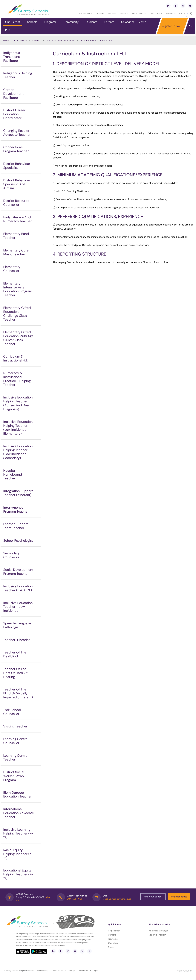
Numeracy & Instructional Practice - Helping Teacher (17, 379)
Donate (124, 13)
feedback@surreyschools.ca (117, 899)
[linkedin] (168, 6)
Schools (32, 22)
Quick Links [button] (139, 13)
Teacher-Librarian (17, 640)
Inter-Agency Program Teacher (16, 509)
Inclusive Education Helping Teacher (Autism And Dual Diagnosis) (18, 403)
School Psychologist (18, 541)
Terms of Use (58, 971)
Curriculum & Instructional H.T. (15, 358)
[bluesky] (190, 6)
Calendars (113, 943)
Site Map (71, 971)
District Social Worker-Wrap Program (14, 776)
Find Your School (153, 897)
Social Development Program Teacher (18, 572)
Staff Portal (84, 971)
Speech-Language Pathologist (17, 625)
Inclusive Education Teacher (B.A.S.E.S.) (18, 588)
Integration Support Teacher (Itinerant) (18, 493)
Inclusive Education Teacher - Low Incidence (18, 607)
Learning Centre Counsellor (15, 741)
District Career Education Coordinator (14, 114)
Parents (109, 22)
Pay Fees (112, 13)
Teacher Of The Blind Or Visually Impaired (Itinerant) (18, 693)
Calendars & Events (134, 22)
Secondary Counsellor (11, 555)
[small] (179, 13)
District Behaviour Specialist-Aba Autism (17, 184)
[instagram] (183, 6)
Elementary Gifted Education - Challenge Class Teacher (17, 314)
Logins (95, 971)
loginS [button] (171, 13)
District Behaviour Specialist (17, 166)
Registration (114, 931)
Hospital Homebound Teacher (13, 474)
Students (91, 22)
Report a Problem (157, 935)
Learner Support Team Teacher (16, 526)
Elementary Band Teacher (16, 236)
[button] (190, 26)
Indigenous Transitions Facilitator (12, 57)
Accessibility (85, 13)
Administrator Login (159, 931)
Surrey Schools (12, 971)
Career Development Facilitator (13, 94)
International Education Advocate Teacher (19, 813)
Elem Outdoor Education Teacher (17, 794)
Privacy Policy (42, 971)
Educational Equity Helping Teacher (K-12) (18, 874)
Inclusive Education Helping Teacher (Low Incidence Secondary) (18, 452)
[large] (184, 13)
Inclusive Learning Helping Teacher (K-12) (18, 833)
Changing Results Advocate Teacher (17, 133)
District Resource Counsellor (16, 203)
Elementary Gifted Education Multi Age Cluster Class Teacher (18, 338)
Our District (13, 22)
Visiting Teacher (15, 726)
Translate (156, 13)
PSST (8, 30)
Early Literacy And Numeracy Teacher (18, 219)
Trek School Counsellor (12, 712)
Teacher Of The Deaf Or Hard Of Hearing (15, 673)
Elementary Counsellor (12, 269)
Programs (50, 22)
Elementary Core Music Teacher (16, 252)
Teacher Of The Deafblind (15, 654)
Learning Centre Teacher (15, 758)
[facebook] (176, 6)
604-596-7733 (75, 899)
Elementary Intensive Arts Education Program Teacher (18, 289)
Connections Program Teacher (16, 149)
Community (71, 22)
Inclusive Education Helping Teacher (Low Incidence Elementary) (18, 428)
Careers (100, 13)
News (111, 947)
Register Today (171, 26)
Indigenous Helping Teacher (18, 75)
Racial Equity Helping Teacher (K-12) (18, 854)
